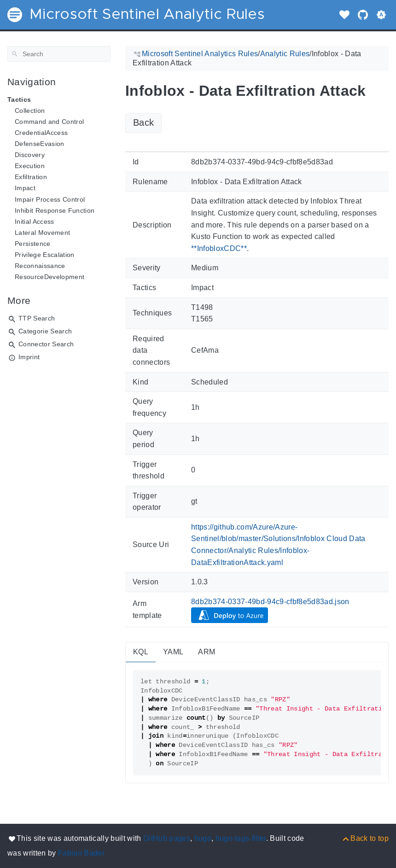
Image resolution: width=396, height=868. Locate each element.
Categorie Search (45, 331)
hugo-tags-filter (241, 838)
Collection (30, 111)
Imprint (29, 357)
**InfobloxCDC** (219, 248)
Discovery (30, 155)
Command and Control (49, 122)
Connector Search (46, 344)
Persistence (33, 244)
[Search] (59, 54)
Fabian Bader (81, 853)
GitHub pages (167, 838)
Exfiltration (31, 177)
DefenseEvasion (40, 144)
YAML (173, 652)
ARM (207, 652)
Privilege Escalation (45, 255)
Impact (25, 188)
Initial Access (35, 221)
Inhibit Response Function (55, 210)
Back (143, 122)
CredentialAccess (41, 133)
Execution (30, 166)
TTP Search (37, 318)
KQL (141, 652)
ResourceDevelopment (49, 277)
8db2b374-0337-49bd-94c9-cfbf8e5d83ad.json (270, 602)
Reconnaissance (40, 266)
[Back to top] (365, 838)
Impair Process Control (50, 199)
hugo (203, 838)
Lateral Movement (42, 233)
